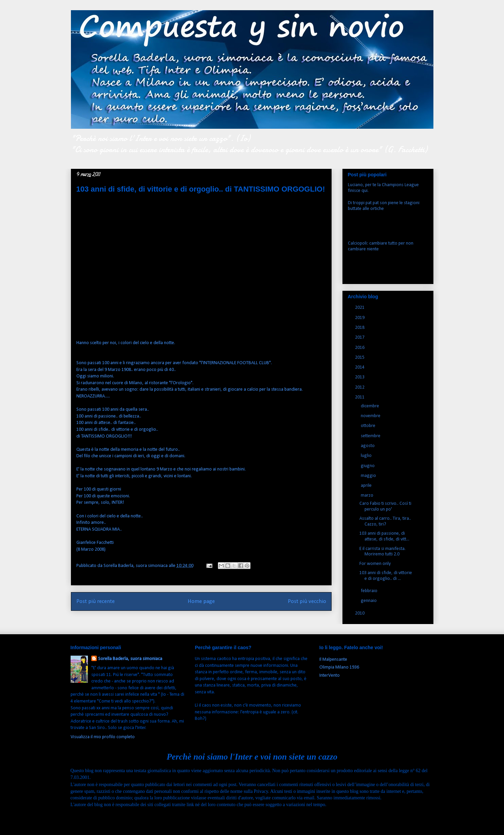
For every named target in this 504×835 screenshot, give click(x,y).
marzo (368, 495)
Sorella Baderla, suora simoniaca (130, 659)
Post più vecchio (307, 601)
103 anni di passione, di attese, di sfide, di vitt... (384, 536)
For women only (375, 564)
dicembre (370, 406)
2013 (360, 377)
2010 (360, 613)
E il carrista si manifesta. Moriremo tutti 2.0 (382, 552)
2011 (360, 397)
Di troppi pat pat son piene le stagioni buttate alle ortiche (384, 206)
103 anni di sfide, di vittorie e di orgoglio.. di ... (386, 576)
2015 (360, 358)
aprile (367, 486)
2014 (360, 367)
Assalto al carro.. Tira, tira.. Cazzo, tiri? (385, 521)
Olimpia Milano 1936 (339, 667)
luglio (367, 456)
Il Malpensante (333, 660)
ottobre (369, 426)
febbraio (370, 591)
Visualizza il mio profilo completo (103, 737)
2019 (360, 318)
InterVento (330, 676)
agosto (368, 446)
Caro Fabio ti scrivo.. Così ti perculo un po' (385, 507)
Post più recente (96, 601)
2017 (360, 337)
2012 (360, 387)
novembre (371, 416)
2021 (360, 308)
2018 (360, 328)
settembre (371, 436)
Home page (201, 601)
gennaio (369, 601)
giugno (368, 466)
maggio (369, 476)
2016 (360, 348)
